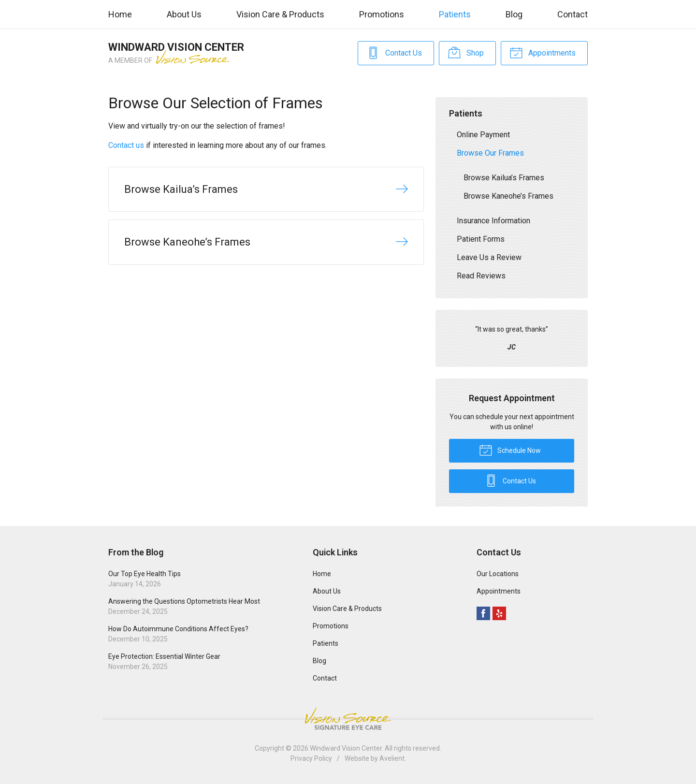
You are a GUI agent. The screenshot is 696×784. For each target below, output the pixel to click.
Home (120, 14)
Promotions (382, 14)
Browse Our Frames (490, 153)
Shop (466, 52)
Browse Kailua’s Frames (504, 178)
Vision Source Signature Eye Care (348, 719)
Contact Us (394, 52)
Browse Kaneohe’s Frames (508, 196)
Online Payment (483, 135)
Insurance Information (493, 221)
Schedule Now (510, 450)
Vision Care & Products (280, 14)
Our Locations (498, 574)
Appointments (543, 52)
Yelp (499, 613)
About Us (184, 14)
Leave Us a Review (489, 257)
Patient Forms (481, 239)
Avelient (392, 758)
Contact (573, 14)
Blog (514, 14)
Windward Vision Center (346, 748)
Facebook (483, 613)
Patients (455, 14)
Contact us (126, 145)
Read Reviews (481, 276)
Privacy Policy (311, 758)
